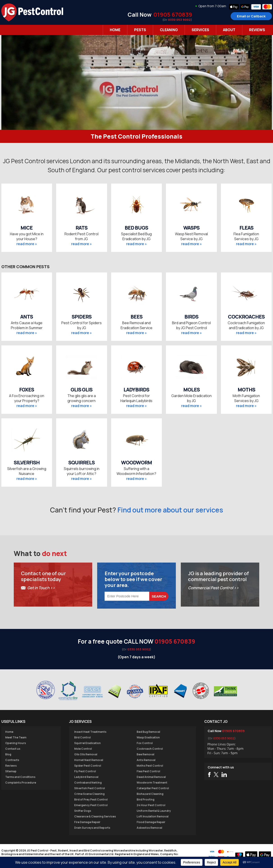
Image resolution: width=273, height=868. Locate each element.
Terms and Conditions (20, 777)
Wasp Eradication (148, 737)
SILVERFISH (27, 463)
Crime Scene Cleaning (89, 794)
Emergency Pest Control (91, 805)
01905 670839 (173, 15)
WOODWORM (136, 463)
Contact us (13, 749)
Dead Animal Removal (151, 777)
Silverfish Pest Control (89, 788)
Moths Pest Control (150, 766)
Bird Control (82, 737)
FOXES (27, 390)
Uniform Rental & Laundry (154, 811)
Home (115, 30)
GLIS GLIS (81, 390)
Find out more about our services (170, 510)
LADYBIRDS (136, 390)
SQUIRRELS (81, 463)
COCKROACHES (246, 317)
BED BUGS (136, 228)
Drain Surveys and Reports (92, 828)
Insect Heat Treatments (90, 732)
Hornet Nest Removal (89, 760)
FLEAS (246, 228)
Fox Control (145, 743)
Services (200, 30)
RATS (81, 228)
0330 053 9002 (179, 20)
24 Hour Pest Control (151, 805)
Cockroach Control (150, 749)
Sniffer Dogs (83, 811)
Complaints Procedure (21, 783)
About (229, 30)
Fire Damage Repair (87, 822)
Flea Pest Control (148, 771)
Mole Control (83, 749)
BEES (136, 317)
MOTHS (246, 390)
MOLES (192, 390)
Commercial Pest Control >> (213, 588)
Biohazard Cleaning (150, 794)
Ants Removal (146, 760)
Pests (140, 30)
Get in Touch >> (41, 588)
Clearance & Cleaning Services (95, 816)
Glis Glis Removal (86, 754)
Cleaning (169, 30)
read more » (27, 244)
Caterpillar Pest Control (153, 788)
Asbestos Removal (149, 828)
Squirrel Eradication (87, 743)
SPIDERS (82, 317)
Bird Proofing (146, 799)
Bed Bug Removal (148, 732)
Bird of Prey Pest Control (91, 799)
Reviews (257, 30)
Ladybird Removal (86, 777)
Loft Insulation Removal (153, 816)
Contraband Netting (88, 783)
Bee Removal (145, 754)
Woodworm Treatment (152, 783)
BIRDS (191, 317)
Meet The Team (16, 737)
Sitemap (11, 771)
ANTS (27, 317)
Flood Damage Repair (151, 822)
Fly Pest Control (85, 771)
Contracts (12, 760)
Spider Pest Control (88, 766)
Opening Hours (16, 743)
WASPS (191, 228)
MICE (27, 228)
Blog (8, 754)
